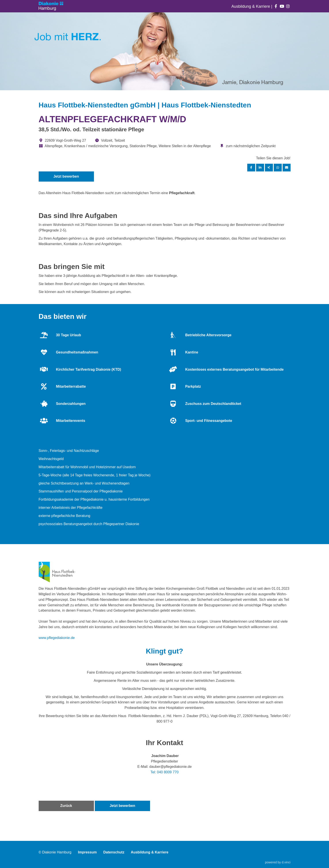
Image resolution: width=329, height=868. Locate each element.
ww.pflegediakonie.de (58, 638)
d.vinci (286, 862)
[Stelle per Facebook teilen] (251, 168)
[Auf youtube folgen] (282, 6)
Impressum (87, 852)
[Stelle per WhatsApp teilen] (278, 168)
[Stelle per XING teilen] (269, 168)
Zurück (66, 806)
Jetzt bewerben (66, 176)
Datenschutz (114, 852)
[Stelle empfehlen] (287, 168)
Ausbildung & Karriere (251, 6)
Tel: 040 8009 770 (164, 772)
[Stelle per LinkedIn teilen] (260, 168)
